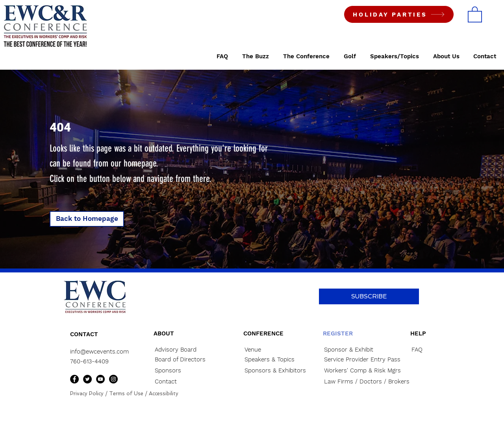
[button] (475, 14)
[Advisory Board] (182, 350)
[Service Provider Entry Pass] (362, 360)
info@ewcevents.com (99, 352)
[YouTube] (100, 379)
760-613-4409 (89, 361)
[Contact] (182, 382)
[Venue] (271, 350)
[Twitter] (87, 379)
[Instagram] (113, 379)
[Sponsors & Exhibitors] (282, 371)
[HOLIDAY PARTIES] (399, 14)
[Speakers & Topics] (271, 360)
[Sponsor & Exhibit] (359, 350)
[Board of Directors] (185, 360)
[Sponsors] (182, 371)
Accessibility (164, 393)
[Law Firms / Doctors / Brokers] (367, 382)
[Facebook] (74, 379)
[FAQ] (427, 350)
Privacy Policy (87, 393)
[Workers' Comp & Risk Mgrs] (362, 371)
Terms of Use (126, 393)
